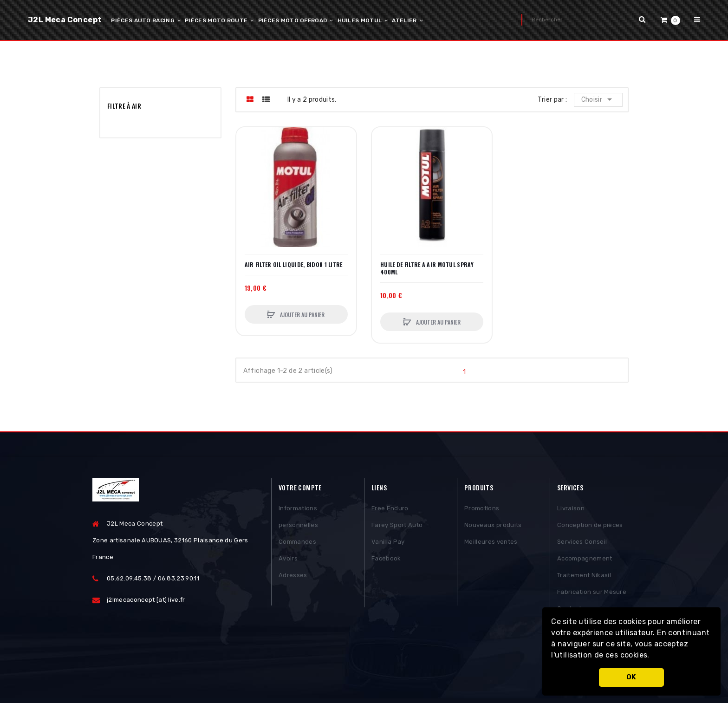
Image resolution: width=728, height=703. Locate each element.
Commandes (297, 544)
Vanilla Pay (388, 544)
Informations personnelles (298, 518)
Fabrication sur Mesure (592, 594)
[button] (653, 656)
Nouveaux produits (493, 527)
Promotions (482, 510)
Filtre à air (124, 106)
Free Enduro (390, 510)
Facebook (386, 560)
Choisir (599, 99)
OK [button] (631, 677)
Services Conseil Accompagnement (585, 552)
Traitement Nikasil (584, 577)
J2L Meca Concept (65, 20)
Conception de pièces (590, 527)
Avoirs (288, 560)
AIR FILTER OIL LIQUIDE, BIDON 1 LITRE (294, 265)
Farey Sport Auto (397, 527)
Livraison (571, 510)
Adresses (293, 577)
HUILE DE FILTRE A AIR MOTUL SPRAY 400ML (427, 268)
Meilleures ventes (491, 544)
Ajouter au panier (302, 315)
